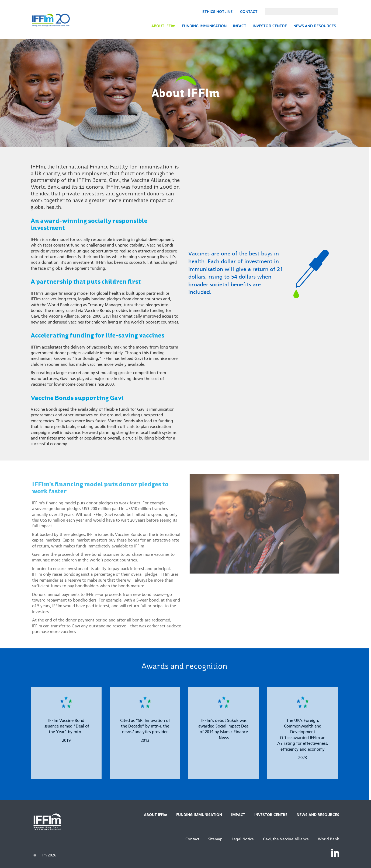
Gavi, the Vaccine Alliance (286, 839)
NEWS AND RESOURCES (315, 26)
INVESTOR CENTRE (270, 26)
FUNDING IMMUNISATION (204, 26)
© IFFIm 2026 (45, 855)
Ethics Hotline (217, 12)
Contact (249, 12)
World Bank (329, 839)
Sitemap (215, 839)
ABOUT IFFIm (163, 26)
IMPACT (240, 26)
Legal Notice (243, 839)
